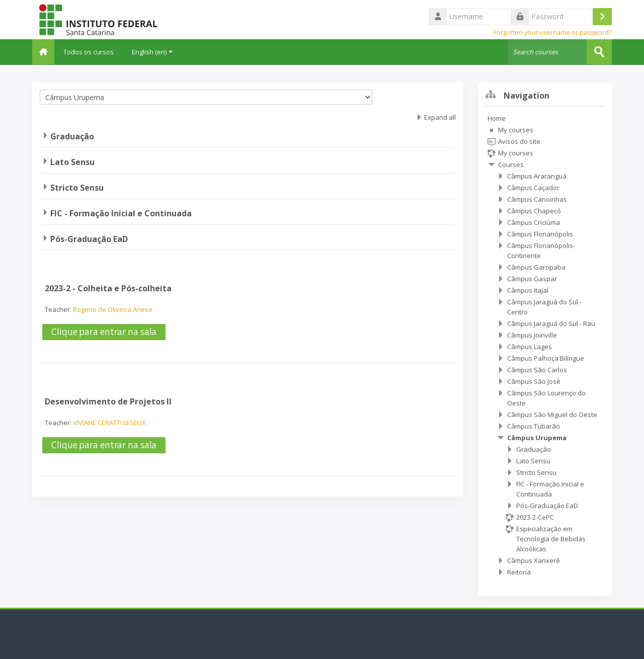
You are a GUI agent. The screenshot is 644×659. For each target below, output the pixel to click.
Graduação (72, 136)
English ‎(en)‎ (158, 52)
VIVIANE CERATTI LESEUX (109, 422)
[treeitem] (545, 345)
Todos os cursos (95, 52)
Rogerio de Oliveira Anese (113, 309)
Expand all (440, 117)
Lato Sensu (72, 161)
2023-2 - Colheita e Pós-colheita (108, 288)
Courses (511, 164)
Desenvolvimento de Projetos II (108, 401)
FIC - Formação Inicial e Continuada (121, 213)
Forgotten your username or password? (553, 32)
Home (497, 118)
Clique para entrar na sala (104, 331)
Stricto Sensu (77, 187)
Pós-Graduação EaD (89, 238)
